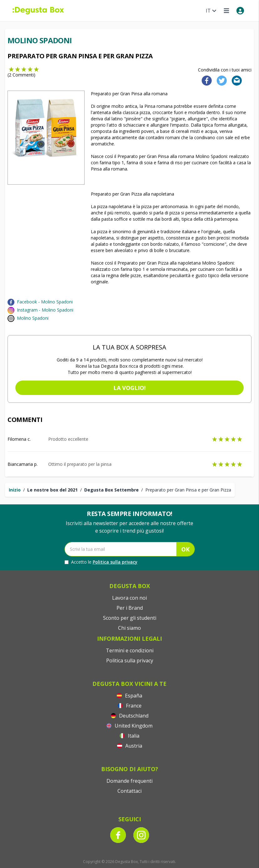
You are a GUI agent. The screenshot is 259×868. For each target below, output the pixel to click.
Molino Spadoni (33, 318)
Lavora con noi (129, 598)
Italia (129, 736)
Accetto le (101, 562)
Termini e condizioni (130, 650)
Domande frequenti (129, 781)
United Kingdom (129, 726)
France (130, 706)
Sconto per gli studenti (130, 618)
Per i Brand (130, 608)
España (129, 696)
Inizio (15, 490)
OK (185, 549)
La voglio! (129, 388)
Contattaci (129, 791)
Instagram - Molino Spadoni (45, 310)
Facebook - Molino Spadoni (45, 302)
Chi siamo (129, 628)
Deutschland (130, 716)
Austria (130, 746)
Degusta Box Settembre (111, 490)
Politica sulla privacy (115, 562)
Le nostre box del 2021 (52, 490)
